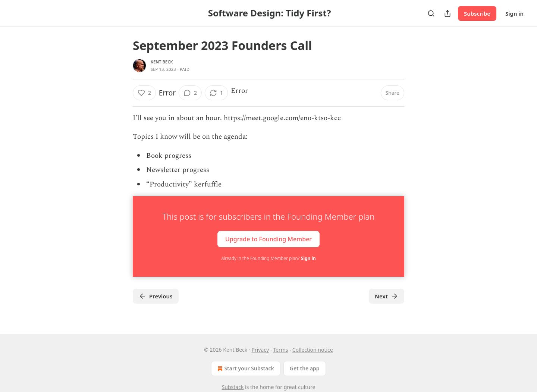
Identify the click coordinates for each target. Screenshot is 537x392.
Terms (280, 350)
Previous (156, 296)
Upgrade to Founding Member (268, 239)
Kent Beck (162, 62)
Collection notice (313, 350)
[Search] (431, 13)
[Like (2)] (144, 93)
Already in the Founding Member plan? (268, 258)
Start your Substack (245, 369)
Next (387, 296)
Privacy (260, 350)
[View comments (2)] (190, 93)
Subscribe (477, 13)
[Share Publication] (447, 13)
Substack (233, 387)
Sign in (514, 13)
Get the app (305, 368)
